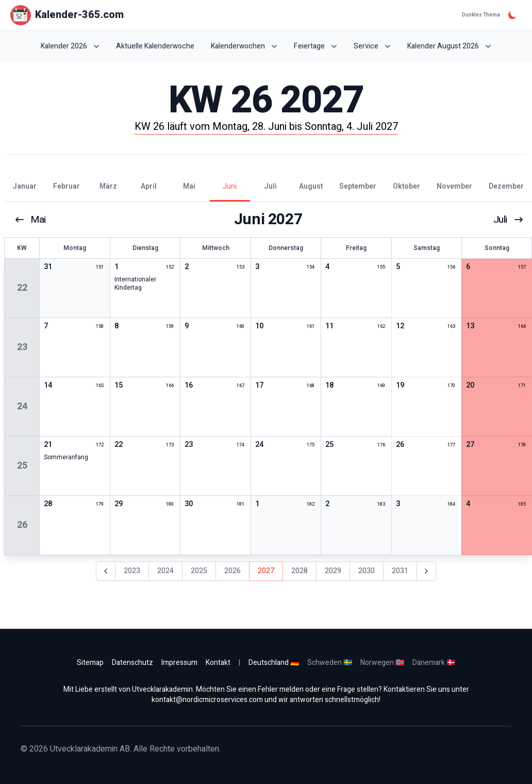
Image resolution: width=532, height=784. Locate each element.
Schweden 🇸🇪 (330, 663)
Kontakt (218, 663)
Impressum (179, 663)
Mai (31, 220)
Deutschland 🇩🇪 (274, 663)
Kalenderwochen (244, 46)
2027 (266, 571)
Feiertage (315, 46)
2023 (132, 571)
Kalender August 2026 (449, 46)
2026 (232, 571)
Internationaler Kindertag (135, 283)
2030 (367, 571)
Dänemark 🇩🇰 (434, 663)
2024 (165, 571)
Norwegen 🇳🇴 (382, 663)
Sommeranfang (66, 457)
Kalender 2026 (70, 46)
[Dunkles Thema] (512, 15)
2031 (400, 571)
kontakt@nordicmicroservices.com (207, 700)
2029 (333, 571)
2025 (199, 571)
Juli (508, 220)
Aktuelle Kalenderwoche (155, 46)
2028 (300, 571)
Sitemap (90, 663)
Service (372, 46)
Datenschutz (132, 663)
